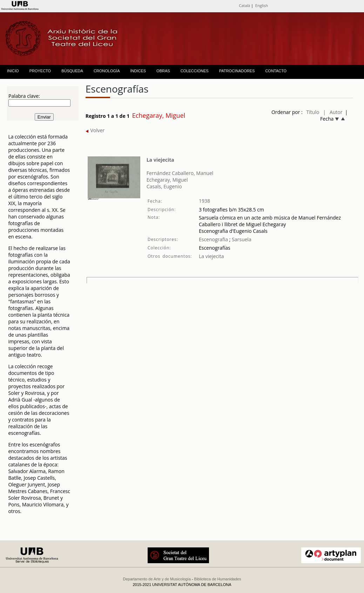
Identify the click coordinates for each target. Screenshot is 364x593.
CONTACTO (276, 71)
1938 (204, 201)
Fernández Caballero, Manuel (180, 173)
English (262, 5)
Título (313, 112)
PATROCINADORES (237, 71)
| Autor (333, 112)
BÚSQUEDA (72, 71)
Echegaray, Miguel (167, 180)
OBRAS (163, 71)
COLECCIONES (195, 71)
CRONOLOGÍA (107, 71)
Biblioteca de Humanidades (218, 579)
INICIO (13, 71)
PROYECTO (40, 71)
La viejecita (160, 160)
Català (244, 5)
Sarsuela (241, 239)
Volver (95, 130)
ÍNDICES (138, 71)
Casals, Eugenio (164, 186)
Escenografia (213, 239)
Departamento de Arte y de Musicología (157, 579)
